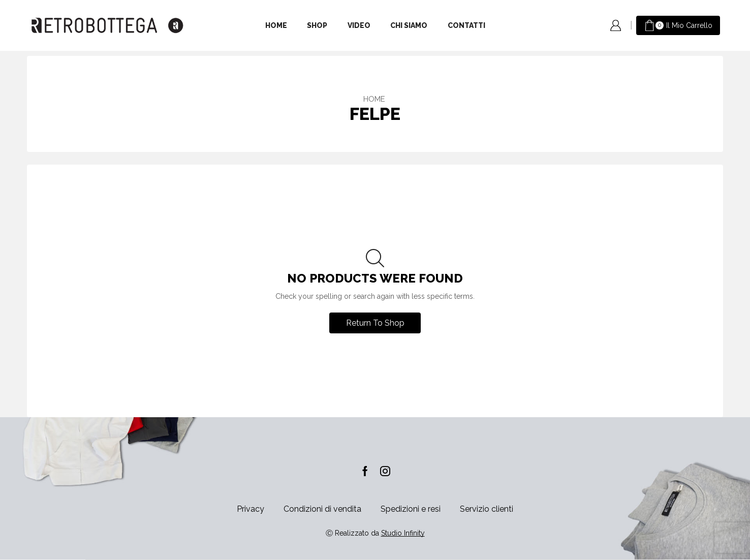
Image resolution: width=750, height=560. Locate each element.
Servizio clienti (487, 509)
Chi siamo (409, 25)
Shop (317, 25)
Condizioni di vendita (322, 509)
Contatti (466, 25)
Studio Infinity (403, 533)
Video (359, 25)
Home (276, 25)
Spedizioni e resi (411, 509)
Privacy (251, 509)
